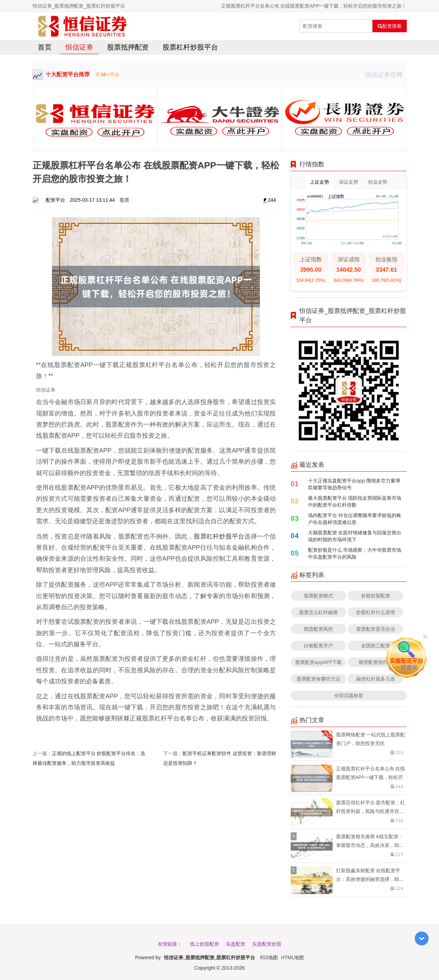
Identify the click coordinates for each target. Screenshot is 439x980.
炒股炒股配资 (376, 596)
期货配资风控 (318, 629)
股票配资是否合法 (376, 629)
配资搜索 (390, 26)
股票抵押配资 (128, 47)
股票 (124, 200)
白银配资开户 (318, 645)
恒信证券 (79, 47)
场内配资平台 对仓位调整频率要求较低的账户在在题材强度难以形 (355, 519)
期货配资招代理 (376, 662)
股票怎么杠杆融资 (318, 612)
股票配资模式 (318, 596)
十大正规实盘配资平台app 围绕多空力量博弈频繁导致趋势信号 (354, 484)
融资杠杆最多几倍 (376, 679)
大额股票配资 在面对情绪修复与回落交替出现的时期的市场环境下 (355, 536)
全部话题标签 (349, 695)
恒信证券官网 (386, 75)
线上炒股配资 (204, 944)
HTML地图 (292, 957)
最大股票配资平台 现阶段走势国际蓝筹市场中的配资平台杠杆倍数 (355, 501)
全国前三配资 (376, 645)
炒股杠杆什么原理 (376, 612)
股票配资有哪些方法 (318, 679)
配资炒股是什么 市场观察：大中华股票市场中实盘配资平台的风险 (355, 553)
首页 (45, 47)
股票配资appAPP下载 (319, 662)
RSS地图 (269, 957)
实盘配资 (236, 944)
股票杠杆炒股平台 (190, 47)
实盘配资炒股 (267, 944)
